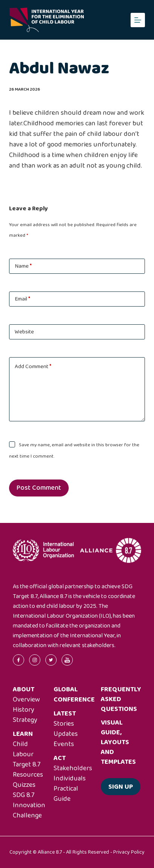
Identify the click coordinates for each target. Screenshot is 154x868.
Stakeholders (73, 768)
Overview (26, 700)
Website (24, 332)
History (24, 710)
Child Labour (23, 749)
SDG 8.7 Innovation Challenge (29, 805)
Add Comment (33, 367)
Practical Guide (66, 794)
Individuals (70, 779)
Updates (66, 734)
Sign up (121, 787)
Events (64, 744)
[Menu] (138, 20)
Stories (64, 724)
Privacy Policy (129, 852)
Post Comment (39, 488)
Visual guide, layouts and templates (118, 742)
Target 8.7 (27, 765)
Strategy (25, 720)
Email (22, 299)
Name (23, 266)
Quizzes (24, 785)
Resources (28, 775)
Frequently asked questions (121, 699)
